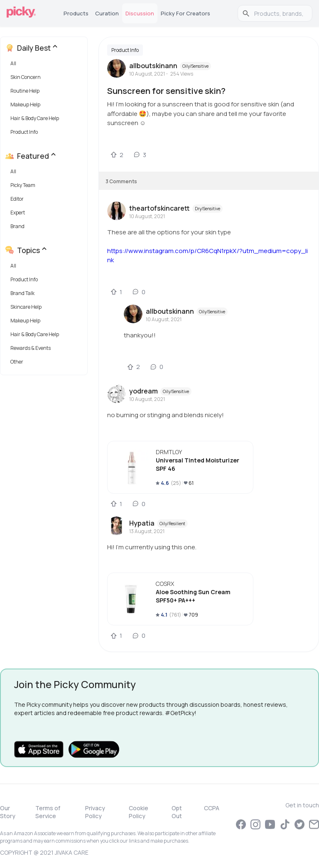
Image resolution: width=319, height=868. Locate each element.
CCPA (212, 808)
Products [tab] (76, 13)
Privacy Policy (95, 812)
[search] (279, 13)
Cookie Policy (139, 812)
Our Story (8, 812)
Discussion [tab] (140, 13)
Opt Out (177, 812)
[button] (45, 65)
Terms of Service (48, 812)
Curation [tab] (107, 13)
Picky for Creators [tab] (185, 13)
